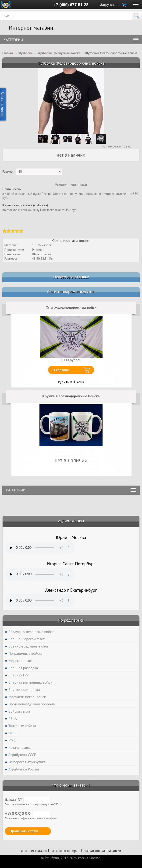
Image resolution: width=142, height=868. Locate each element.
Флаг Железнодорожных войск (71, 307)
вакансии (114, 851)
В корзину (61, 370)
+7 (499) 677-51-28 (71, 5)
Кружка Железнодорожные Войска (71, 396)
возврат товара (94, 851)
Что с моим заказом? (71, 785)
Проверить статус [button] (24, 831)
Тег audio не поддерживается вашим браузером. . (40, 548)
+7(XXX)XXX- (28, 813)
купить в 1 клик (71, 382)
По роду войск (71, 620)
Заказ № (28, 799)
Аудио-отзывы (71, 521)
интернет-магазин (34, 851)
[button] (137, 16)
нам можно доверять (65, 851)
